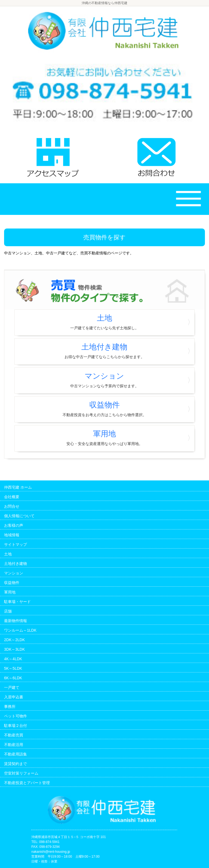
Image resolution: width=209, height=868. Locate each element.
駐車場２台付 (16, 726)
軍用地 (104, 438)
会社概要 (12, 497)
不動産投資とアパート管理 (27, 783)
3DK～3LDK (14, 649)
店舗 (8, 611)
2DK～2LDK (14, 640)
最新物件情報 (16, 621)
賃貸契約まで (16, 764)
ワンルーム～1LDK (20, 630)
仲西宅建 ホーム (18, 487)
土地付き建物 (104, 351)
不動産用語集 (16, 754)
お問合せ (12, 506)
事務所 (10, 706)
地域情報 (12, 535)
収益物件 (104, 409)
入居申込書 (14, 697)
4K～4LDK (13, 659)
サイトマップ (16, 544)
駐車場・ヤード (17, 602)
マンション (104, 380)
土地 (104, 322)
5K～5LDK (13, 668)
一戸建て (12, 687)
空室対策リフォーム (21, 773)
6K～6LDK (13, 678)
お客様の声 (14, 525)
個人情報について (19, 516)
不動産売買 (14, 735)
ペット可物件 (16, 716)
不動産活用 (14, 745)
